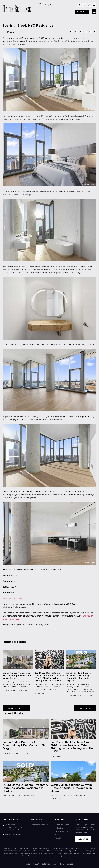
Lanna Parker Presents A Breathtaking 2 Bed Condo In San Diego (17, 676)
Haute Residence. (48, 864)
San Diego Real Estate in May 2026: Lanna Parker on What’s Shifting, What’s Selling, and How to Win (49, 677)
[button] (94, 12)
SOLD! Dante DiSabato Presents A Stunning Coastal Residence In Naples (79, 677)
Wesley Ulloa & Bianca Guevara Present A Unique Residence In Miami (71, 788)
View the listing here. (13, 598)
